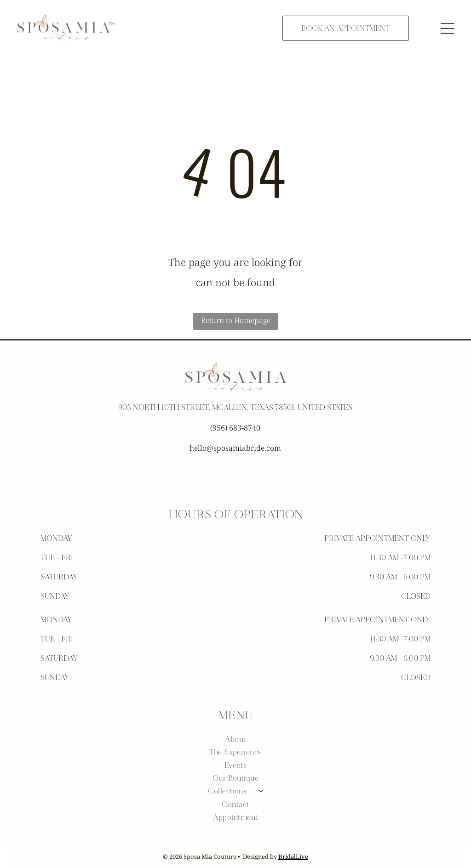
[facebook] (213, 473)
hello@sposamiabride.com (235, 448)
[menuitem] (236, 739)
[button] (448, 28)
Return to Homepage (236, 320)
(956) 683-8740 (235, 428)
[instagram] (235, 473)
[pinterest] (258, 473)
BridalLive (293, 857)
